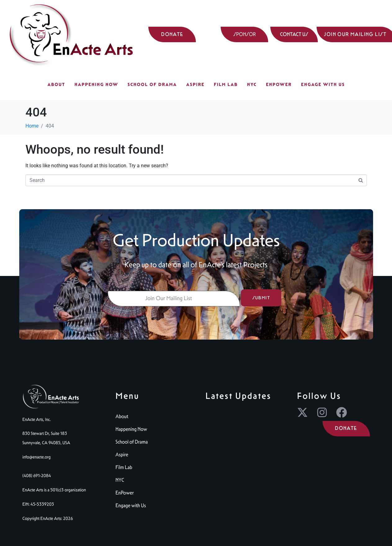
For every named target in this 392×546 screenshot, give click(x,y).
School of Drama (152, 84)
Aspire (195, 84)
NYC (252, 84)
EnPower (279, 84)
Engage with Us (323, 84)
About (56, 84)
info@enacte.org (36, 457)
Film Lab (226, 84)
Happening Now (96, 84)
